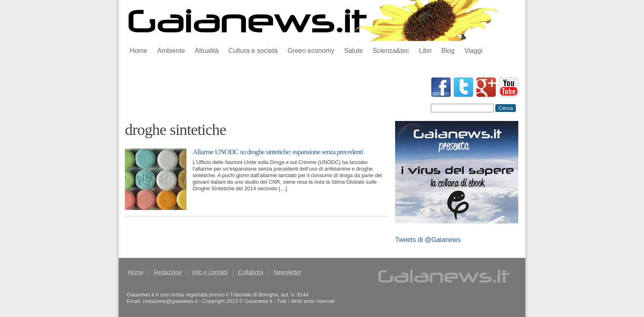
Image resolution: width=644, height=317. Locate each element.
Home (139, 51)
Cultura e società (253, 51)
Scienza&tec (391, 51)
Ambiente (171, 51)
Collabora (251, 272)
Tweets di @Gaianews (428, 240)
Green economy (311, 51)
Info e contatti (210, 272)
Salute (353, 51)
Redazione (168, 272)
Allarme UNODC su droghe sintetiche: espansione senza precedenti (278, 152)
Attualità (207, 51)
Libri (425, 51)
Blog (448, 51)
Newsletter (287, 272)
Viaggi (474, 51)
